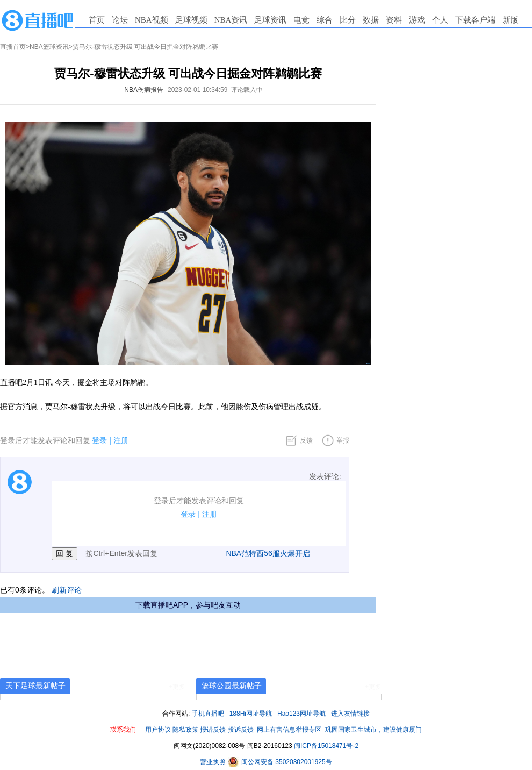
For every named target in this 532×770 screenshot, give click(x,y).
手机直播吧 (208, 714)
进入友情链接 (350, 714)
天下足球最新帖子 (35, 686)
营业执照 (214, 762)
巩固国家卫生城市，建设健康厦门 (373, 730)
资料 (394, 20)
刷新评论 (67, 590)
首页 (97, 20)
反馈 (306, 440)
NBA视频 (152, 20)
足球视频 (191, 20)
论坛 (120, 20)
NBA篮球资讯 (49, 47)
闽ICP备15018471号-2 (326, 746)
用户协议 (158, 730)
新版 (511, 20)
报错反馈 (213, 730)
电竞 (301, 20)
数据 (371, 20)
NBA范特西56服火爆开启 (268, 553)
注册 (121, 440)
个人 (440, 20)
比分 (348, 20)
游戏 (417, 20)
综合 (325, 20)
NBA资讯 (231, 20)
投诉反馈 (241, 730)
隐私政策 (185, 730)
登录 (99, 440)
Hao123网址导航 (301, 714)
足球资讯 (270, 20)
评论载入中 (247, 90)
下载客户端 (475, 20)
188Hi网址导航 (251, 714)
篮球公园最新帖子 (232, 686)
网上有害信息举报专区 (289, 730)
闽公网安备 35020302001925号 (280, 762)
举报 (343, 440)
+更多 (177, 687)
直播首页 (13, 47)
